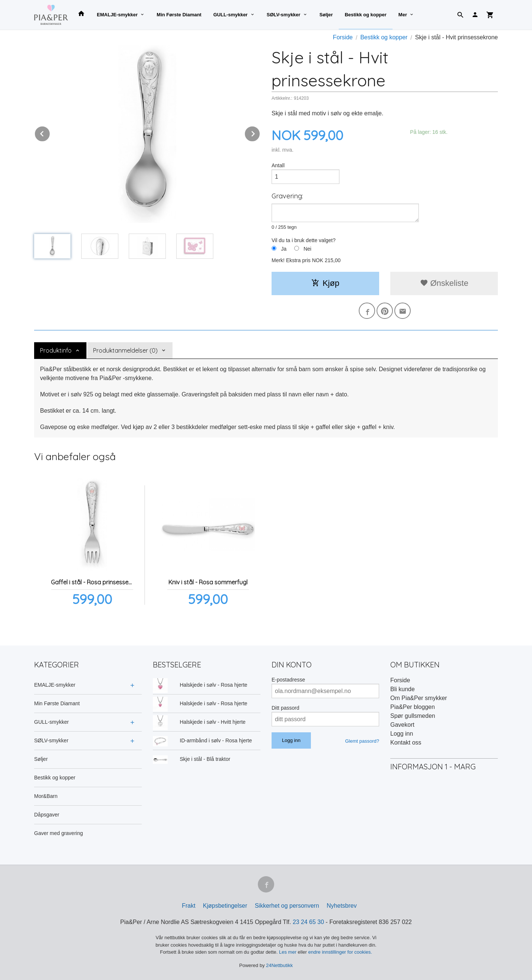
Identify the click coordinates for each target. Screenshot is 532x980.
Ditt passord (285, 708)
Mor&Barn (46, 796)
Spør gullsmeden (413, 716)
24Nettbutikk (279, 965)
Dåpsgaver (47, 815)
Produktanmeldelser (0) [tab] (125, 350)
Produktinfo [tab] (56, 350)
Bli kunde (403, 689)
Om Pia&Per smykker (419, 698)
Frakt (188, 906)
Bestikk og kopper (366, 15)
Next (260, 133)
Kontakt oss (406, 743)
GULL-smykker (230, 15)
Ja (284, 249)
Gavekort (402, 725)
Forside (343, 37)
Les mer (288, 952)
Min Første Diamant (179, 15)
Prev (50, 133)
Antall (278, 165)
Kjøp (325, 283)
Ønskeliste (444, 283)
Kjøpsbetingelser (225, 906)
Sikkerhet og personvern (287, 906)
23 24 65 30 (308, 922)
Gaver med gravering (59, 833)
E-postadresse (288, 680)
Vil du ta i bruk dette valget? (304, 240)
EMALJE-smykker (117, 15)
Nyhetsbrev (342, 906)
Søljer (326, 15)
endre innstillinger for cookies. (340, 952)
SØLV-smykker (284, 15)
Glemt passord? (362, 741)
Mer (403, 15)
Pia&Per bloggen (413, 707)
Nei (307, 249)
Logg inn (402, 734)
